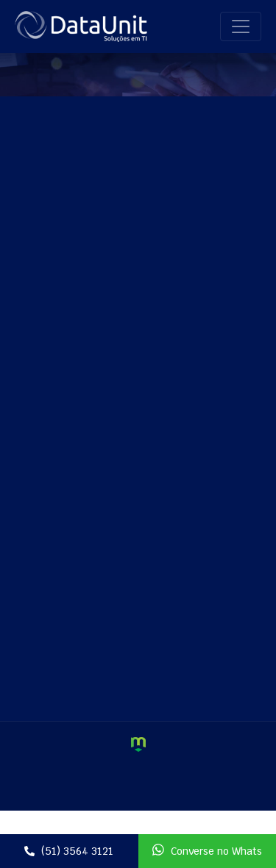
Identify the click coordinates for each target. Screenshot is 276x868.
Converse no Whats (207, 850)
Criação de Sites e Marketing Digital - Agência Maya (138, 744)
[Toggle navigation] (241, 26)
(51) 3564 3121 (69, 851)
